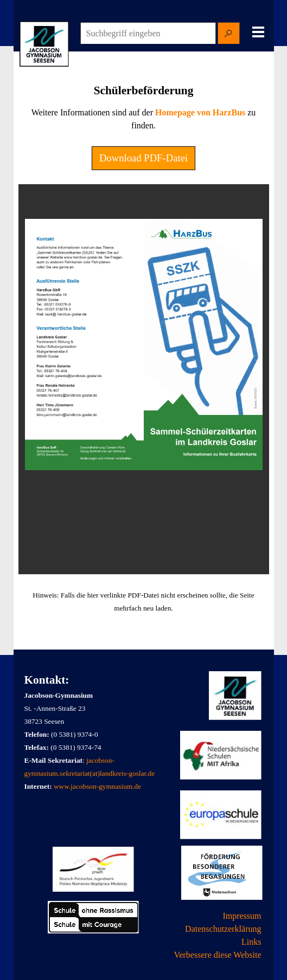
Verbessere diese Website (217, 955)
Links (251, 942)
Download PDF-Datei (143, 158)
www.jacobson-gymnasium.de (97, 786)
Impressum (242, 916)
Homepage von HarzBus (200, 112)
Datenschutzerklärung (223, 929)
